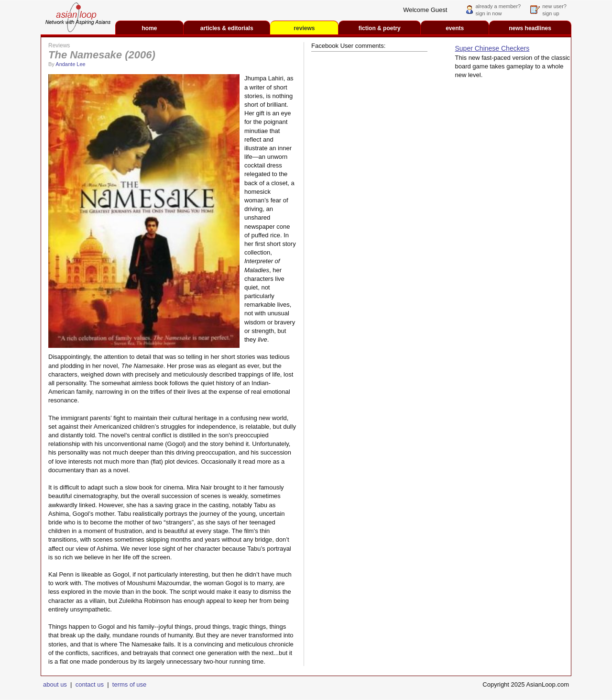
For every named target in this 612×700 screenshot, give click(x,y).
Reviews (59, 45)
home (150, 28)
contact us (90, 684)
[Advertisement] (510, 234)
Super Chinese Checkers (492, 48)
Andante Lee (70, 64)
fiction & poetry (380, 28)
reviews (304, 28)
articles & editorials (227, 28)
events (455, 28)
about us (55, 684)
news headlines (530, 28)
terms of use (130, 684)
